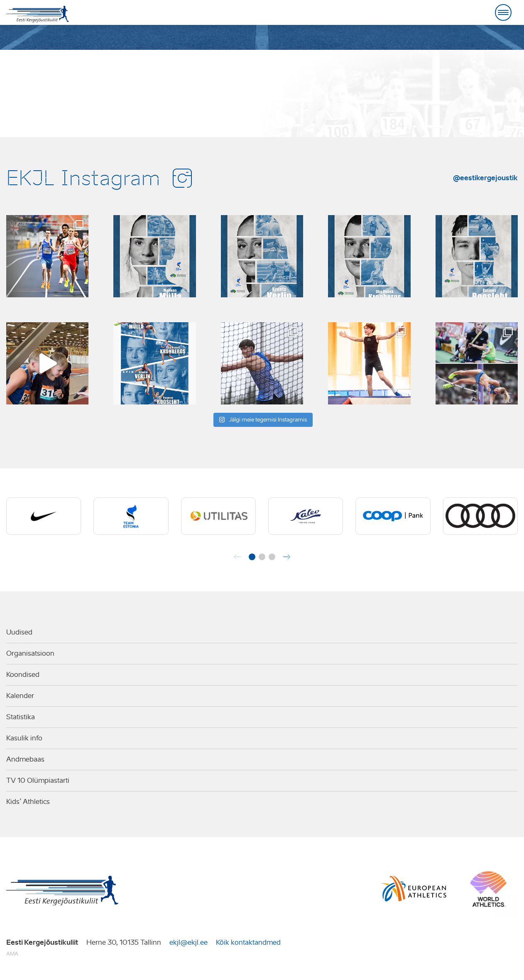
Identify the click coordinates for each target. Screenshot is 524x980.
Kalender (20, 696)
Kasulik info (24, 738)
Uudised (19, 632)
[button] (252, 557)
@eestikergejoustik (485, 178)
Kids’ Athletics (28, 802)
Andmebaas (25, 759)
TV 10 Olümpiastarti (38, 780)
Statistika (21, 717)
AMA (12, 954)
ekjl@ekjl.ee (189, 942)
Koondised (23, 675)
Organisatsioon (30, 653)
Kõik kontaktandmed (248, 942)
